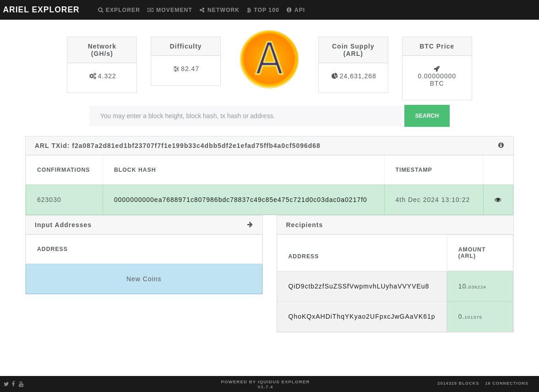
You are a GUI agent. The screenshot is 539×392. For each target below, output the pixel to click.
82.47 (190, 69)
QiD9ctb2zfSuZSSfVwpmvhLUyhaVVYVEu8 (359, 286)
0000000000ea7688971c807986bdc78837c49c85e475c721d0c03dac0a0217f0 (241, 200)
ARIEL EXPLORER (41, 10)
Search (427, 116)
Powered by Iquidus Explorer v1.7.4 (265, 384)
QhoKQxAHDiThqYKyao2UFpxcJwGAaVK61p (362, 316)
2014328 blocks (458, 383)
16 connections (507, 383)
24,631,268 (358, 76)
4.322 (107, 76)
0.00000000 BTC (437, 80)
